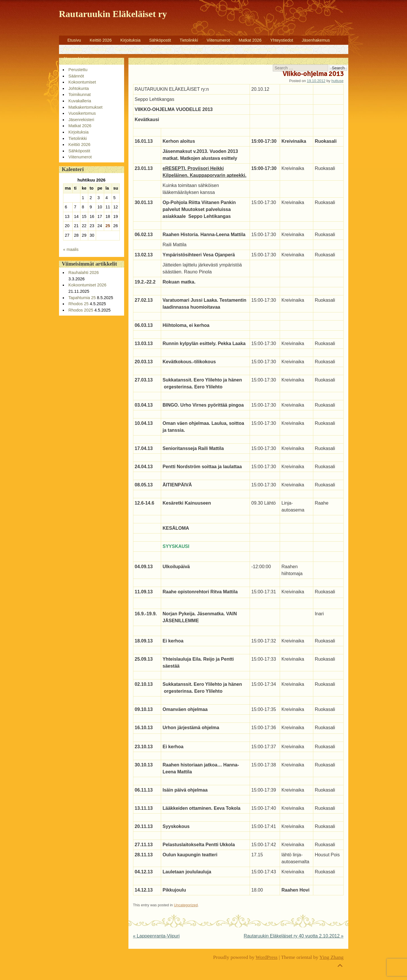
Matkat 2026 (250, 40)
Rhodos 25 (79, 304)
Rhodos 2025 (81, 310)
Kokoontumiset (129, 49)
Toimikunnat (191, 49)
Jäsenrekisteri (76, 59)
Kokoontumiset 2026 (88, 285)
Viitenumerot (218, 40)
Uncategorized (186, 905)
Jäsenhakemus (316, 40)
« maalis (71, 249)
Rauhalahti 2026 (84, 273)
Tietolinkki (189, 40)
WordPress (267, 957)
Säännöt (99, 49)
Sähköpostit (160, 40)
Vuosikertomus (299, 49)
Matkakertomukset (260, 49)
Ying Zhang (332, 957)
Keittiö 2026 (101, 40)
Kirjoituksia (130, 40)
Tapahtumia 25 (82, 298)
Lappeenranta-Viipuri (156, 936)
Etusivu (74, 40)
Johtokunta (161, 49)
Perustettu (73, 49)
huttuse (338, 81)
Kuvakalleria (222, 49)
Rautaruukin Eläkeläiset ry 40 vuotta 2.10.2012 (293, 936)
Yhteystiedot (282, 40)
